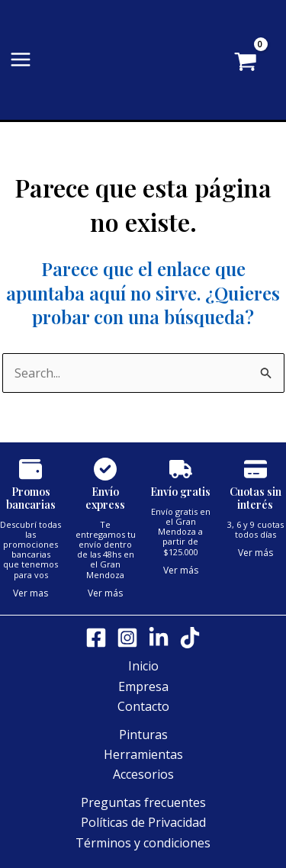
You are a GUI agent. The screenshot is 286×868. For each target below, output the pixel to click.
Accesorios (143, 774)
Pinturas (143, 735)
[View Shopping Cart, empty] (268, 63)
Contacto (143, 706)
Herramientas (143, 754)
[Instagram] (127, 638)
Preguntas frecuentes (143, 802)
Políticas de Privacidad (143, 822)
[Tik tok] (190, 638)
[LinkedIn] (159, 638)
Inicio (143, 666)
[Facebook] (96, 638)
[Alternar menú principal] (21, 59)
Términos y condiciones (143, 843)
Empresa (143, 686)
